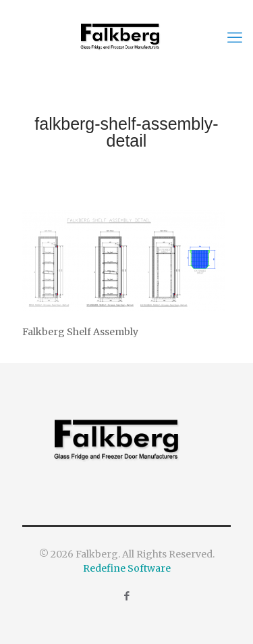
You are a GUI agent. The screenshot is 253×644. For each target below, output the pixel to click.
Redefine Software (127, 568)
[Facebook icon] (126, 596)
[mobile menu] (235, 37)
